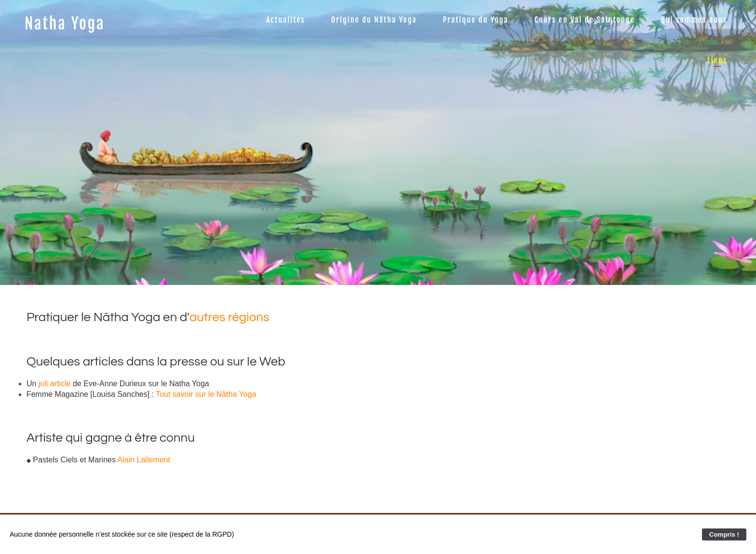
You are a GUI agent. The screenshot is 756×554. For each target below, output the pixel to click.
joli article (55, 384)
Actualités (286, 20)
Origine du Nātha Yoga (374, 20)
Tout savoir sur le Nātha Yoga (206, 394)
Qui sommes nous (694, 20)
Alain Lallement (144, 460)
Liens (717, 60)
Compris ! (724, 534)
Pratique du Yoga (476, 20)
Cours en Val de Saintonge (584, 20)
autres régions (229, 317)
